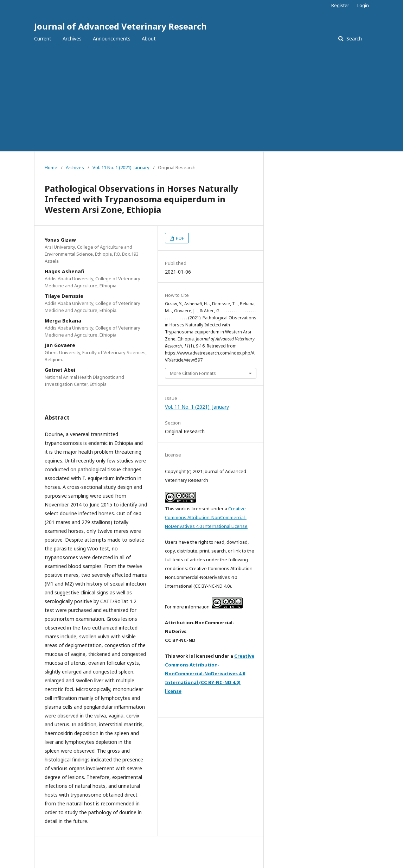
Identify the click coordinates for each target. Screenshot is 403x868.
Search (353, 39)
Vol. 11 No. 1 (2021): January (121, 167)
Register (340, 5)
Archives (72, 39)
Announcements (112, 39)
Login (363, 5)
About (149, 39)
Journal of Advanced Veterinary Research (120, 26)
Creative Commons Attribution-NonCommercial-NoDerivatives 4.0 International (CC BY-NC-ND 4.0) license (210, 674)
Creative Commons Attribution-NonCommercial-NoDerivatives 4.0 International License (206, 517)
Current (43, 39)
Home (51, 167)
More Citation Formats (193, 373)
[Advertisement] (201, 98)
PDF (179, 238)
